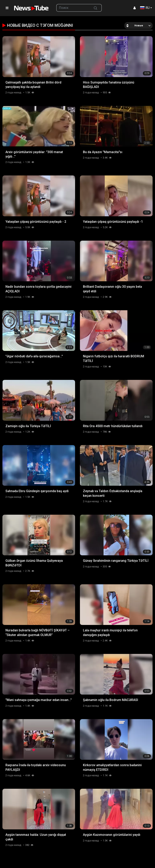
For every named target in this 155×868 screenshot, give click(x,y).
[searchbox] (73, 8)
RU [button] (145, 8)
